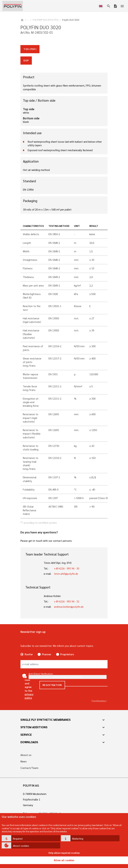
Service (26, 735)
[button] (31, 838)
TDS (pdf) (30, 49)
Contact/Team (29, 768)
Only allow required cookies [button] (64, 853)
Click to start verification (68, 677)
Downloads (29, 742)
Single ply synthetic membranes (46, 720)
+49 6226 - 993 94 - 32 (67, 601)
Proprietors (67, 654)
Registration (52, 685)
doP (26, 60)
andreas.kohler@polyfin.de (69, 607)
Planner (47, 654)
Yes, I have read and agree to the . (29, 685)
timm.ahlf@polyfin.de (66, 574)
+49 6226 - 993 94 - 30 (67, 568)
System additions (34, 727)
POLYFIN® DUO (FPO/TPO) (46, 20)
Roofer (29, 654)
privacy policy (29, 696)
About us (26, 755)
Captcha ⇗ (99, 701)
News (23, 761)
